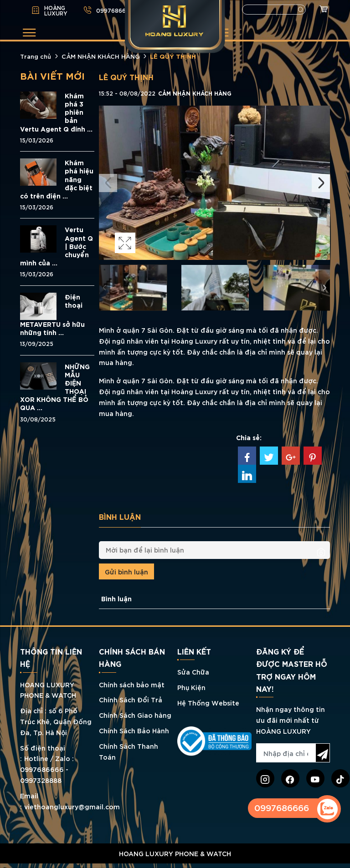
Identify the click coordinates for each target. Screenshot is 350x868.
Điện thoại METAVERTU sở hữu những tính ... (52, 315)
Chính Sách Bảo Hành (134, 730)
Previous (108, 183)
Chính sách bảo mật (132, 684)
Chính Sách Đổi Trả (131, 699)
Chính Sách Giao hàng (135, 715)
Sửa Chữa (193, 672)
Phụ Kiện (191, 687)
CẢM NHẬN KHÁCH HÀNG (100, 56)
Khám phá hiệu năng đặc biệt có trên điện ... (57, 179)
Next (321, 183)
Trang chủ (36, 56)
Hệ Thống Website (208, 703)
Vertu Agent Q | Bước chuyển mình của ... (57, 246)
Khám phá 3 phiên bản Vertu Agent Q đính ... (56, 112)
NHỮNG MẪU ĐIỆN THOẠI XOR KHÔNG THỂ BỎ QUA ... (55, 387)
